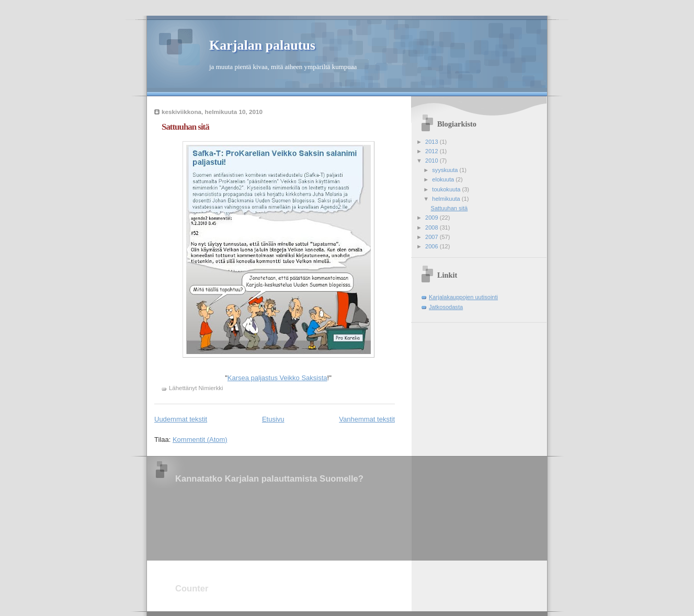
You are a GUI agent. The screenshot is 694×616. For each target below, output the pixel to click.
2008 (433, 227)
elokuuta (444, 179)
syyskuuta (446, 170)
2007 (433, 237)
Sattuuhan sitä (185, 127)
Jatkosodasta (446, 307)
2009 (433, 218)
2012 (433, 151)
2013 (433, 142)
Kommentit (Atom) (200, 440)
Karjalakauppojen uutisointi (463, 297)
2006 (433, 246)
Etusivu (273, 419)
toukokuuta (447, 189)
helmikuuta (447, 199)
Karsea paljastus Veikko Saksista (277, 378)
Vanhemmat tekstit (367, 419)
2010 (433, 161)
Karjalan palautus (262, 45)
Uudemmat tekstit (181, 419)
